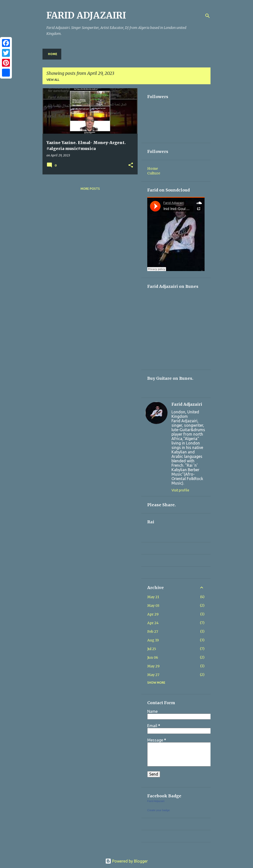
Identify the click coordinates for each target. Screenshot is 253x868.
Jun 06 (153, 657)
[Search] (208, 16)
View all (53, 80)
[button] (131, 165)
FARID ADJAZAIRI (86, 15)
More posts (90, 189)
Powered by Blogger (126, 861)
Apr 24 (153, 623)
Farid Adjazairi (187, 404)
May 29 (153, 666)
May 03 (153, 606)
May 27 (153, 675)
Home (53, 54)
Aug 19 (153, 640)
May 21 (153, 597)
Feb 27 (153, 632)
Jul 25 (152, 649)
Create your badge (158, 810)
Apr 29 (153, 614)
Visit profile (180, 490)
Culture (154, 173)
